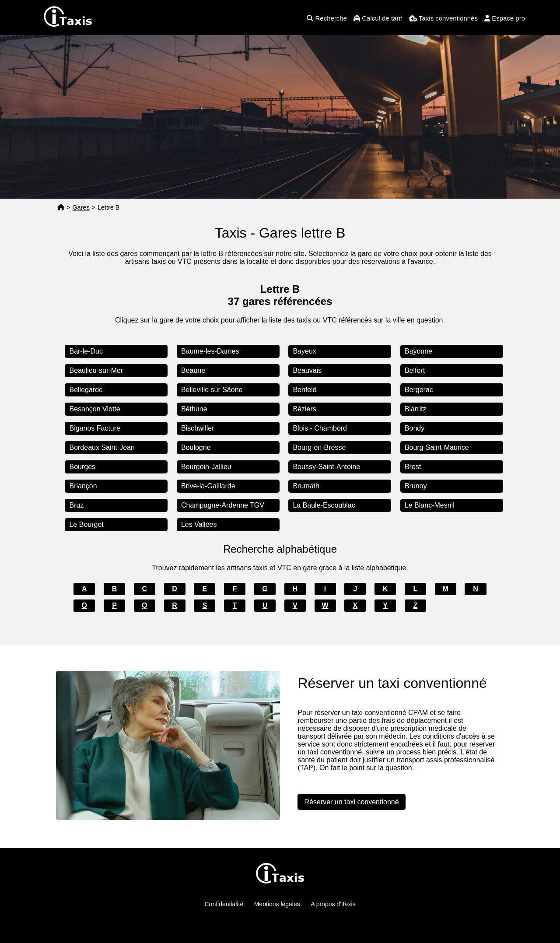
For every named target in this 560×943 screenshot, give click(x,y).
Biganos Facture (95, 428)
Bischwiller (198, 428)
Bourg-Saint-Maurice (437, 447)
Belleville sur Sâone (212, 390)
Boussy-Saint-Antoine (326, 467)
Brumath (306, 486)
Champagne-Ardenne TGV (223, 505)
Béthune (194, 409)
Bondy (415, 428)
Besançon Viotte (94, 409)
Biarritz (416, 409)
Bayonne (418, 351)
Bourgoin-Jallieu (206, 467)
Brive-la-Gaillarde (208, 486)
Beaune (193, 370)
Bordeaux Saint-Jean (102, 447)
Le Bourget (86, 524)
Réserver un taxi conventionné (351, 802)
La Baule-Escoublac (324, 505)
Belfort (415, 370)
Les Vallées (199, 524)
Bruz (76, 505)
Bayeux (304, 351)
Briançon (83, 486)
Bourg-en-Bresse (319, 447)
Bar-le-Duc (86, 351)
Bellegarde (86, 390)
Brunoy (416, 486)
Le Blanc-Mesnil (430, 505)
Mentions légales (277, 904)
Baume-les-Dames (210, 351)
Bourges (82, 467)
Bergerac (419, 390)
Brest (413, 467)
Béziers (304, 409)
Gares (81, 207)
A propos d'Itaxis (333, 904)
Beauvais (307, 370)
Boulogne (196, 447)
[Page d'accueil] (61, 208)
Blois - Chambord (320, 428)
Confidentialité (224, 904)
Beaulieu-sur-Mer (96, 370)
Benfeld (304, 390)
